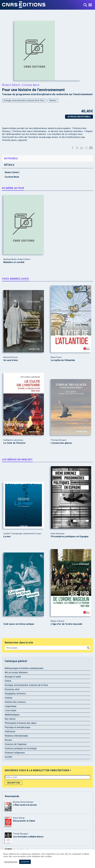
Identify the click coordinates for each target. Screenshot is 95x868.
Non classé (10, 719)
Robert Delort (11, 85)
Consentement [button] (11, 862)
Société (8, 757)
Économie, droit (12, 689)
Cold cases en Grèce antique (19, 624)
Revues (8, 740)
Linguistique (11, 706)
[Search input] (46, 648)
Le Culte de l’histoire (15, 443)
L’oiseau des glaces (61, 443)
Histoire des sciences (15, 702)
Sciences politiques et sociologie (21, 748)
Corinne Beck (31, 85)
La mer (7, 537)
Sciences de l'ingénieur (16, 744)
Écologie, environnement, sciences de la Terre (24, 100)
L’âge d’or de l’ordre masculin (67, 624)
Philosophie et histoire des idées (21, 723)
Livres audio (11, 710)
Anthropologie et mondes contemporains (24, 668)
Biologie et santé (13, 677)
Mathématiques (12, 715)
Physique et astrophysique (17, 727)
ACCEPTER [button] (25, 862)
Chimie (8, 681)
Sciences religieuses (15, 753)
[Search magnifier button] (88, 648)
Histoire (53, 100)
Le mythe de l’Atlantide (63, 360)
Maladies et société (14, 262)
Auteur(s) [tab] (11, 158)
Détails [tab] (9, 165)
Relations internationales (16, 736)
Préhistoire (10, 732)
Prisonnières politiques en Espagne (70, 537)
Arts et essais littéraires (16, 672)
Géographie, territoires (15, 694)
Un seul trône (11, 360)
